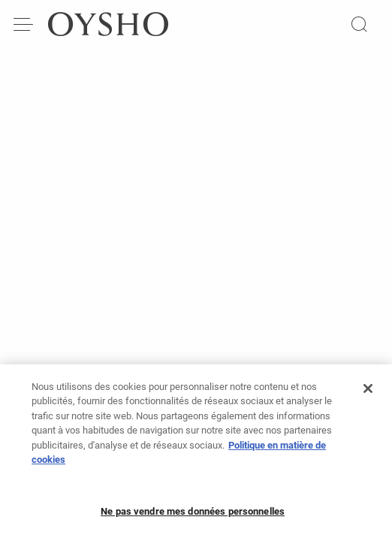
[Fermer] (368, 395)
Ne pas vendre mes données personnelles (193, 518)
